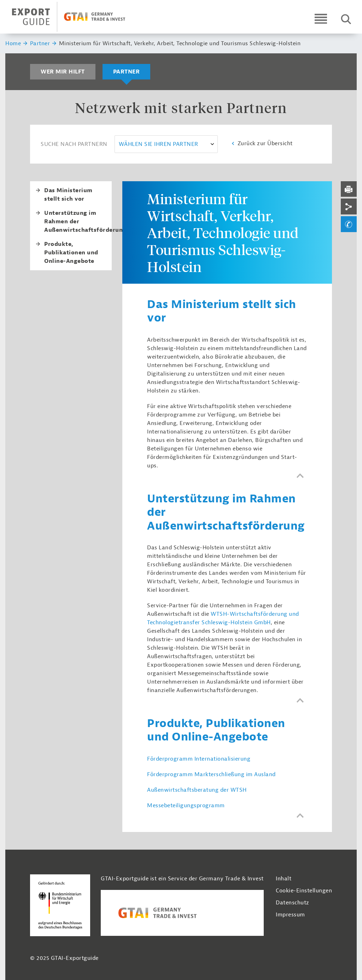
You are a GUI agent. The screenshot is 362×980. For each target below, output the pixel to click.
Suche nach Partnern (74, 144)
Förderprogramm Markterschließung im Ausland (211, 774)
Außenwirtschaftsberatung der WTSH (197, 790)
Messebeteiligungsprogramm (186, 805)
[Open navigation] (321, 19)
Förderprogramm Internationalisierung (199, 759)
